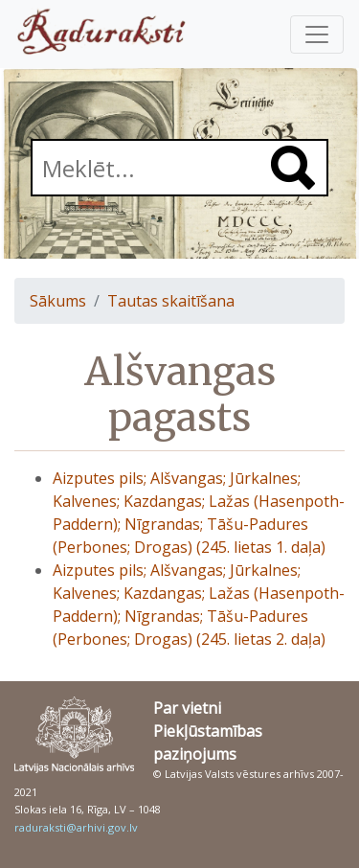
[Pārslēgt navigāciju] (317, 34)
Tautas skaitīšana (171, 301)
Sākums (58, 301)
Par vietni (187, 708)
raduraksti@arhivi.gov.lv (76, 827)
